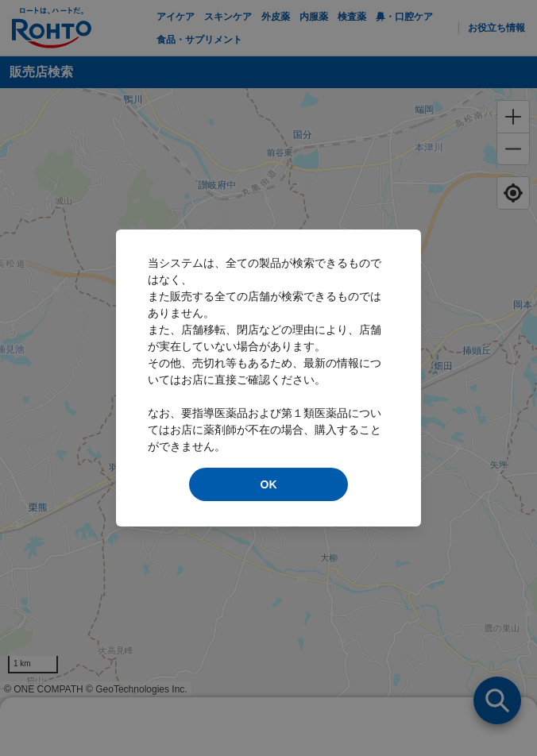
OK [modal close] (269, 484)
